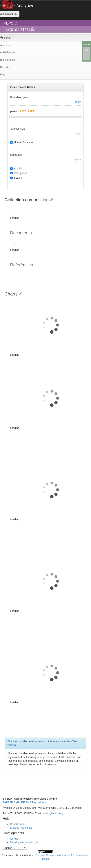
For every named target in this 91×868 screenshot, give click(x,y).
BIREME (26, 802)
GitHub (14, 839)
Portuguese (19, 173)
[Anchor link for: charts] (20, 294)
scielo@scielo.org (53, 813)
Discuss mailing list (21, 828)
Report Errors (18, 824)
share (87, 44)
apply (78, 102)
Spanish (17, 178)
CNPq (17, 802)
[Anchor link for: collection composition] (51, 199)
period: (15, 111)
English (16, 169)
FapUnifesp (39, 802)
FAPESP (8, 802)
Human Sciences (22, 142)
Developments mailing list (25, 842)
